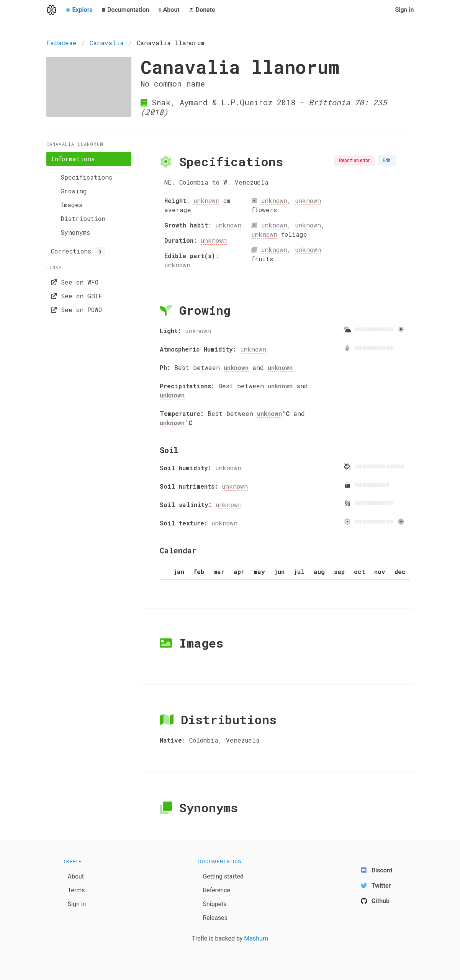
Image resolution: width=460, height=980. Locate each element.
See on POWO (76, 310)
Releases (215, 918)
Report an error (354, 160)
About (76, 876)
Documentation (220, 862)
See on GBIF (77, 296)
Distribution (83, 218)
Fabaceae (61, 43)
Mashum (256, 938)
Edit (386, 160)
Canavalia (107, 43)
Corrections (78, 252)
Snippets (214, 904)
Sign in (404, 10)
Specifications (86, 177)
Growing (74, 191)
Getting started (223, 876)
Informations (73, 159)
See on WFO (75, 282)
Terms (76, 890)
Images (71, 205)
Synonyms (75, 232)
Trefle (73, 862)
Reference (216, 890)
